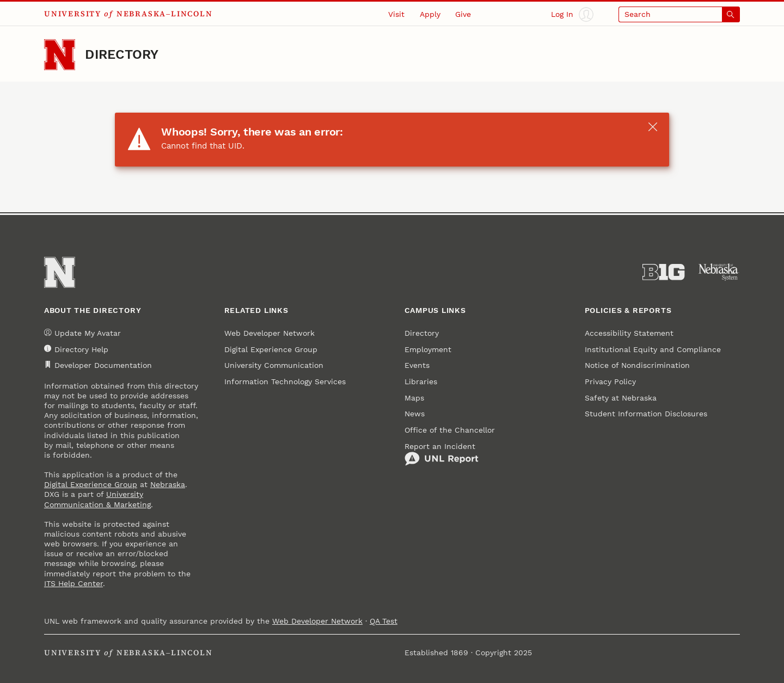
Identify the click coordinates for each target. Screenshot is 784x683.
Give (463, 14)
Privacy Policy (610, 382)
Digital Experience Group (91, 484)
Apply (430, 14)
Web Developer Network (269, 333)
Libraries (421, 382)
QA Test (384, 621)
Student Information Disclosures (646, 414)
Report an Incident (442, 454)
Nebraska (168, 484)
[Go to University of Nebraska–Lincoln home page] (60, 55)
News (415, 414)
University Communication (274, 365)
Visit (396, 14)
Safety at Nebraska (621, 398)
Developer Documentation (98, 365)
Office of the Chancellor (450, 430)
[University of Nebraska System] (719, 272)
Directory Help (76, 349)
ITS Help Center (73, 583)
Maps (414, 398)
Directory (122, 54)
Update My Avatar (82, 333)
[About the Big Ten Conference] (663, 272)
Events (417, 365)
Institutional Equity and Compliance (653, 349)
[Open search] (679, 14)
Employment (428, 349)
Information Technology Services (285, 382)
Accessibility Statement (629, 333)
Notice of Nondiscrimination (637, 365)
